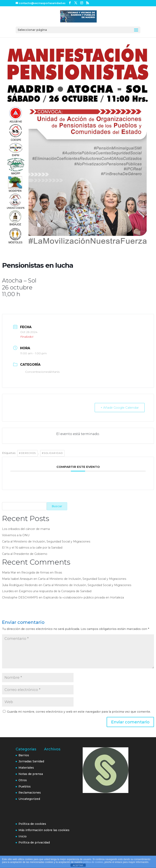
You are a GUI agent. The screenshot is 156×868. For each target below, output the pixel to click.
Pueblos (25, 786)
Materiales (26, 768)
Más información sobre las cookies (44, 830)
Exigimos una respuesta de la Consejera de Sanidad (55, 591)
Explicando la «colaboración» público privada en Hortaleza (84, 597)
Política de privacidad (34, 842)
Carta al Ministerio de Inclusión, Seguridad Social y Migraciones (46, 541)
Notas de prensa (31, 774)
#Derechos (27, 453)
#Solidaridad (52, 453)
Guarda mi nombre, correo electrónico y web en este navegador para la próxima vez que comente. (79, 712)
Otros (23, 780)
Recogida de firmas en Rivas (42, 573)
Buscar (57, 506)
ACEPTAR (78, 865)
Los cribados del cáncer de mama (26, 529)
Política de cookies (32, 824)
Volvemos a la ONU (16, 535)
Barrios (24, 755)
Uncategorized (29, 799)
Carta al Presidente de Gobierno (25, 554)
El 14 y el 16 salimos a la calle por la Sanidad (32, 548)
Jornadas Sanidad (31, 761)
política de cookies (93, 862)
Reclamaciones (30, 793)
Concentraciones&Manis (40, 372)
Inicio (23, 836)
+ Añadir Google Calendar (120, 408)
